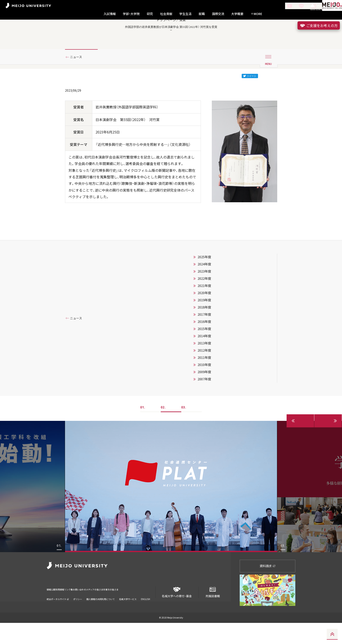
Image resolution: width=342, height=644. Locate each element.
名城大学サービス (128, 615)
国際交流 (218, 14)
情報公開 (52, 608)
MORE (256, 14)
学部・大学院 (131, 14)
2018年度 (204, 329)
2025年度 (204, 278)
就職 (202, 14)
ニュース (78, 77)
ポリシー (78, 615)
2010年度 (204, 386)
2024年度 (204, 285)
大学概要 (237, 14)
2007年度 (204, 400)
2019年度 (204, 321)
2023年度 (204, 293)
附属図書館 (213, 612)
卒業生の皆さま (148, 608)
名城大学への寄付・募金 (177, 612)
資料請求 (268, 587)
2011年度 (204, 379)
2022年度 (204, 300)
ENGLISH (145, 615)
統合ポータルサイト (58, 615)
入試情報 (110, 14)
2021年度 (204, 307)
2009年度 (204, 393)
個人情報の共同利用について (101, 615)
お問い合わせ (100, 608)
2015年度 (204, 350)
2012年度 (204, 372)
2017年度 (204, 336)
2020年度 (204, 314)
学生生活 (185, 14)
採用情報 (67, 608)
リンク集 (82, 608)
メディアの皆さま (123, 608)
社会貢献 (166, 14)
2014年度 (204, 357)
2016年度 (204, 343)
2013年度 (204, 364)
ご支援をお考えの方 (319, 25)
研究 (150, 14)
